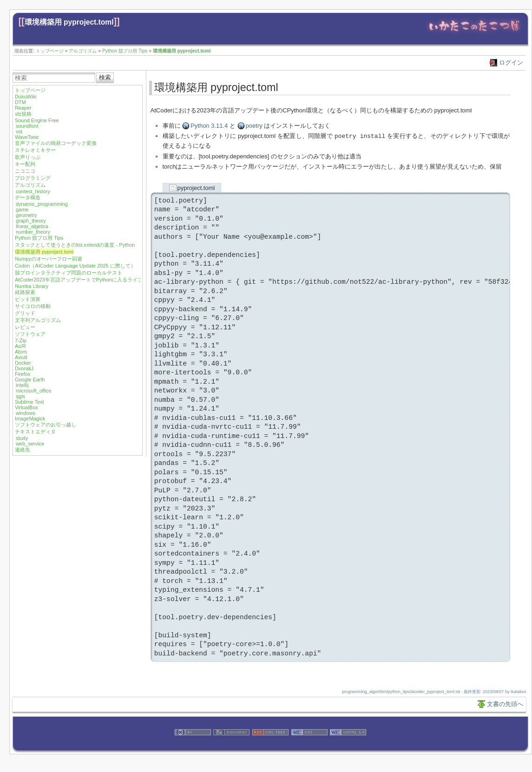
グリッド (25, 313)
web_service (30, 444)
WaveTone (27, 137)
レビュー (25, 327)
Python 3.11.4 (209, 126)
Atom (21, 352)
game (22, 209)
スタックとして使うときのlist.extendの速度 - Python (75, 245)
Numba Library (32, 286)
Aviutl (21, 357)
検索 (105, 77)
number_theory (33, 232)
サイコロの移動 (33, 306)
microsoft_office (34, 391)
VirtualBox (26, 407)
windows (26, 413)
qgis (20, 396)
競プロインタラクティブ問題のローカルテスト (69, 273)
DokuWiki (26, 97)
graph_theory (31, 221)
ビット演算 (28, 299)
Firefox (23, 374)
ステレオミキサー (35, 150)
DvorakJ (24, 368)
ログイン (511, 62)
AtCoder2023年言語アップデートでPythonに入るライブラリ (84, 280)
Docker (23, 363)
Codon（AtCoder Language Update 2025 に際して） (75, 266)
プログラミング (33, 178)
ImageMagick (30, 419)
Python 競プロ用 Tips (125, 51)
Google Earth (30, 379)
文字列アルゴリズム (38, 320)
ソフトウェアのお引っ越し (46, 425)
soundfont (27, 126)
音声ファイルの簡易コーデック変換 (56, 143)
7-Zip (21, 340)
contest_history (33, 191)
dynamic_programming (42, 204)
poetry (254, 126)
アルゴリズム (83, 51)
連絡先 (23, 450)
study (22, 438)
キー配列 (25, 164)
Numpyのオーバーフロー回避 (49, 259)
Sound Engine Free (37, 120)
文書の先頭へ (505, 703)
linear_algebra (32, 226)
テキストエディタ (35, 432)
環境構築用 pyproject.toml (69, 22)
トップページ (50, 51)
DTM (20, 102)
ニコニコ (25, 171)
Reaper (23, 108)
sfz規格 (23, 114)
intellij (22, 385)
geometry (26, 215)
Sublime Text (30, 402)
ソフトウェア (30, 334)
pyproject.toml (196, 187)
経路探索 (25, 292)
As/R (20, 346)
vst (19, 131)
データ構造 (28, 197)
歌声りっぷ (28, 157)
